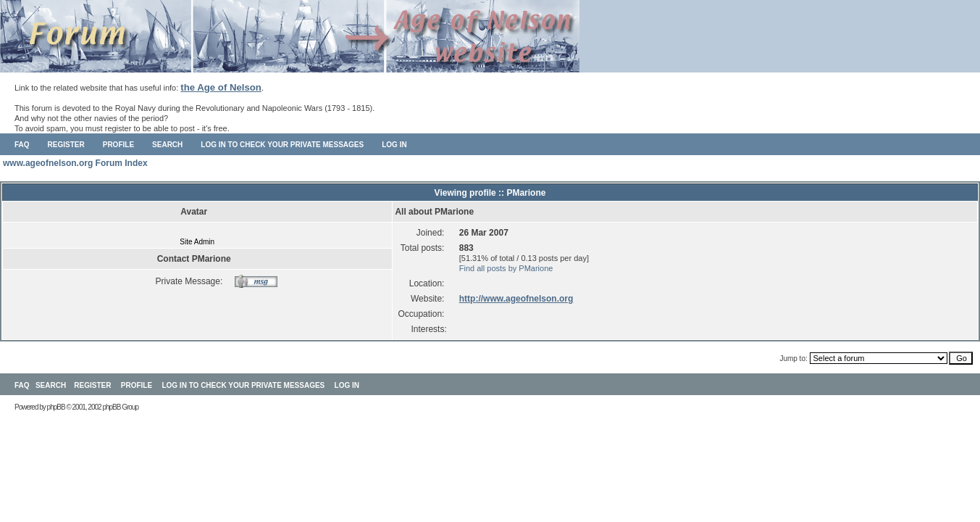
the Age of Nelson (221, 87)
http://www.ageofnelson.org (516, 299)
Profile (118, 145)
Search (167, 145)
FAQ (22, 145)
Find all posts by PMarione (506, 268)
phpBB (56, 407)
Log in (394, 145)
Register (66, 145)
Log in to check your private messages (282, 145)
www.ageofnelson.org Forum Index (75, 163)
